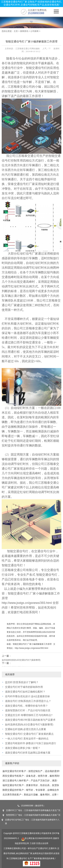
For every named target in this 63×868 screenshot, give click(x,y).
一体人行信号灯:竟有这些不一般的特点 (27, 739)
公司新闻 (34, 31)
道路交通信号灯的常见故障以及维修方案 (28, 753)
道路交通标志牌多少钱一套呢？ (23, 748)
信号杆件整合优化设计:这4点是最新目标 (28, 696)
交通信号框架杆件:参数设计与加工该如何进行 (31, 743)
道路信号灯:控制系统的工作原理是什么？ (28, 701)
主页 (16, 31)
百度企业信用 (42, 843)
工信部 (33, 843)
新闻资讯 (24, 31)
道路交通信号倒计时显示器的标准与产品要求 (30, 720)
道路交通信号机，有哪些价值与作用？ (26, 706)
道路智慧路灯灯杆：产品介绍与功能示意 (28, 710)
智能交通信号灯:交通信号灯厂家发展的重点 (29, 734)
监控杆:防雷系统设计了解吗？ (22, 682)
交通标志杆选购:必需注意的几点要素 (26, 729)
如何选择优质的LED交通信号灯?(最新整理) (21, 660)
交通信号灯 (39, 68)
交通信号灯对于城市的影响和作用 (24, 687)
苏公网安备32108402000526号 (37, 838)
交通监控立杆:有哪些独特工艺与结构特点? (29, 715)
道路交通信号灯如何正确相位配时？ (25, 692)
